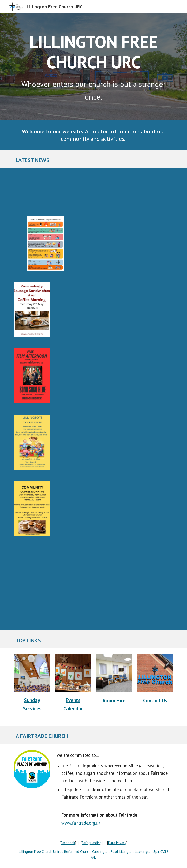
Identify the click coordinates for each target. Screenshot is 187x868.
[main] (94, 51)
